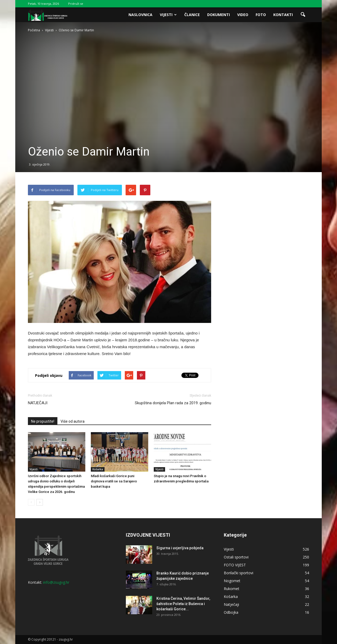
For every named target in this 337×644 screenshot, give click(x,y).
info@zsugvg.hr (56, 582)
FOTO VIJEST (235, 565)
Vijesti (168, 15)
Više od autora (73, 421)
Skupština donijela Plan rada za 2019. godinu (173, 403)
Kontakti (283, 15)
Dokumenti (219, 15)
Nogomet (232, 581)
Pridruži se (76, 4)
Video (243, 15)
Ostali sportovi (236, 557)
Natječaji (231, 604)
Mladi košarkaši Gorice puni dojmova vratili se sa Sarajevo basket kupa (114, 481)
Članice (192, 15)
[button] (303, 15)
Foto (261, 15)
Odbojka (231, 612)
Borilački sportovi (239, 573)
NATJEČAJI (38, 403)
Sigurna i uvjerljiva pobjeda (180, 548)
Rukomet (232, 589)
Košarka (98, 469)
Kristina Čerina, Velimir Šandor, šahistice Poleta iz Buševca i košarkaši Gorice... (183, 604)
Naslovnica (140, 15)
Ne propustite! (43, 421)
